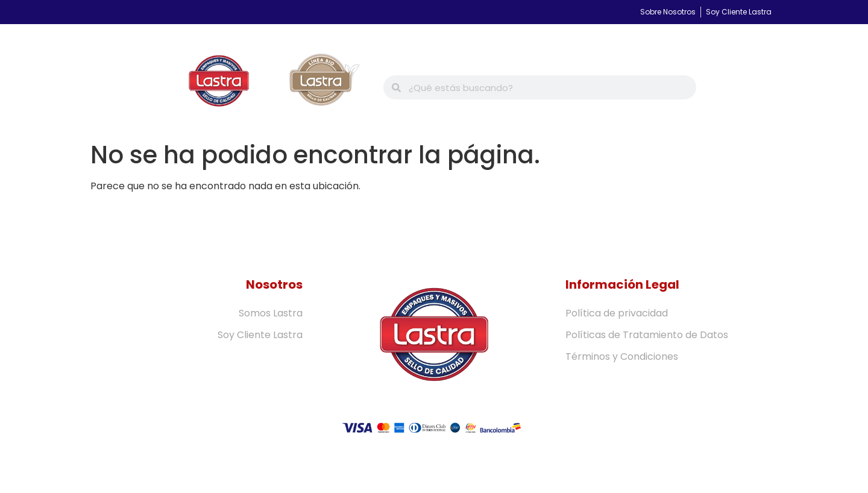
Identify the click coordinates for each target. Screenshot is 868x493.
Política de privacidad (617, 313)
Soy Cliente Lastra (260, 335)
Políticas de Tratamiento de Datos (647, 335)
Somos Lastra (271, 313)
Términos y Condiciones (622, 356)
